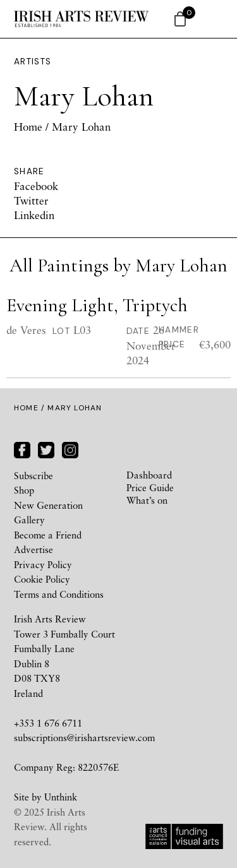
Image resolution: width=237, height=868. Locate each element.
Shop (24, 490)
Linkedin (34, 215)
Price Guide (150, 487)
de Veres (26, 330)
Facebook (36, 186)
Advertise (33, 549)
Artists (33, 62)
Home (28, 127)
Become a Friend (48, 535)
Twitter (31, 200)
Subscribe (33, 475)
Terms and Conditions (59, 594)
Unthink (61, 797)
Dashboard (149, 475)
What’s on (147, 500)
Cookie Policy (42, 579)
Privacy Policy (43, 564)
